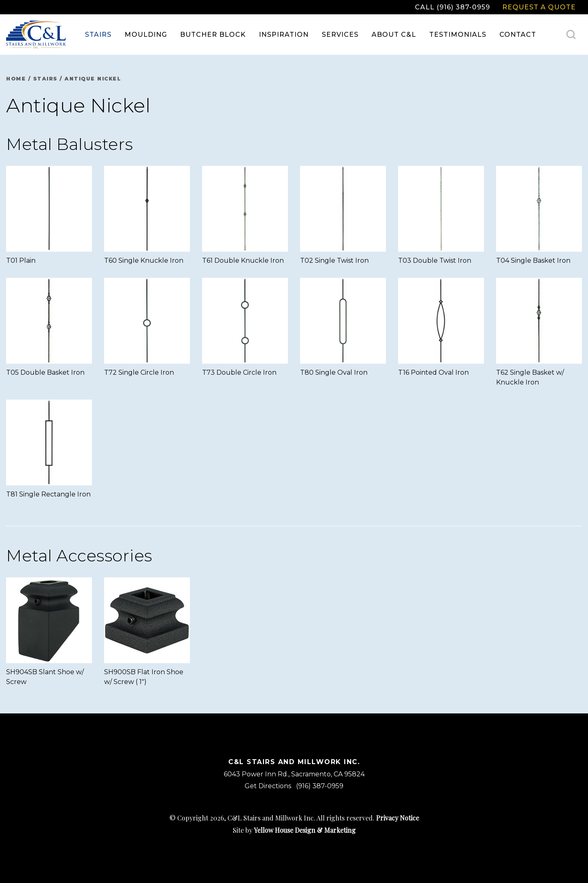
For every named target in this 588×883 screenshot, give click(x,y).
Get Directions (268, 786)
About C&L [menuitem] (394, 35)
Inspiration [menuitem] (284, 35)
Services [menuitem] (340, 35)
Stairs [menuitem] (98, 35)
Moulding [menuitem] (146, 35)
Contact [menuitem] (518, 35)
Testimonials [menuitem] (458, 35)
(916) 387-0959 (320, 786)
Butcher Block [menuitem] (213, 35)
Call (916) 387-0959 (452, 7)
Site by (294, 830)
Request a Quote (539, 7)
